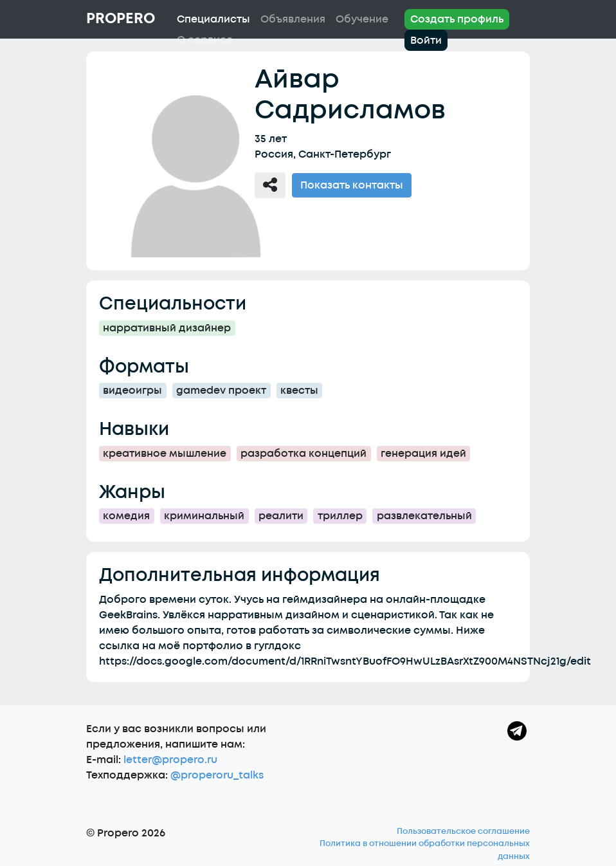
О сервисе (205, 40)
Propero (121, 19)
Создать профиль (457, 19)
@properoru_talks (217, 775)
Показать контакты (352, 185)
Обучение (362, 19)
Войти (426, 41)
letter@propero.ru (170, 760)
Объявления (293, 19)
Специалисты (213, 19)
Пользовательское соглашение (463, 831)
